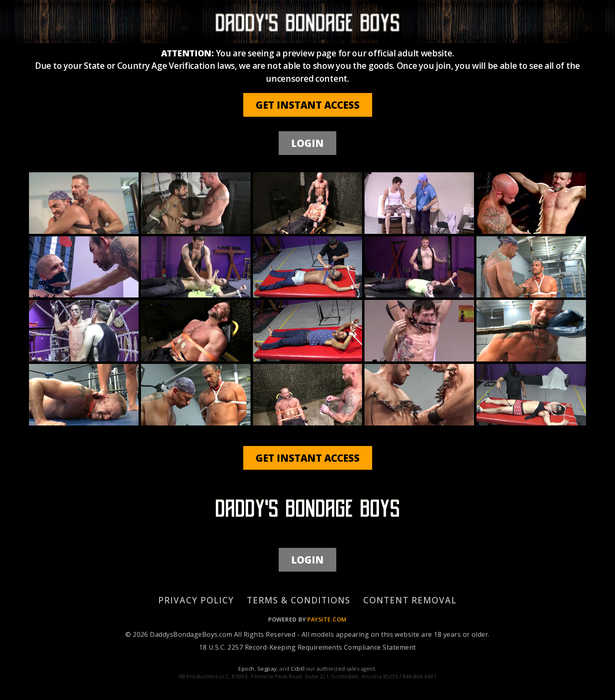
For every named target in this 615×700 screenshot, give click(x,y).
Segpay (267, 669)
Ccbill (298, 669)
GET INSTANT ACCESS (308, 105)
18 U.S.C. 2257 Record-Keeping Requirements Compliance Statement (307, 647)
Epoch (246, 669)
